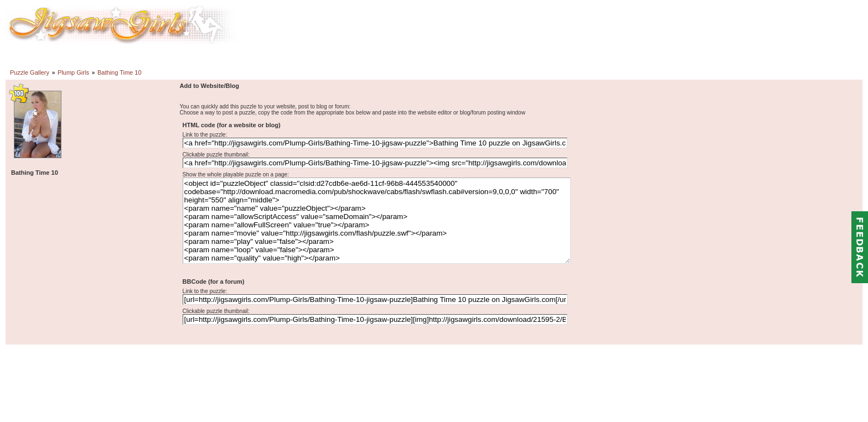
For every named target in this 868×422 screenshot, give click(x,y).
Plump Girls (73, 72)
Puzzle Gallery (30, 72)
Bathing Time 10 (120, 72)
